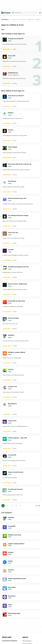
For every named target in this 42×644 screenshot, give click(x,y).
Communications (22, 20)
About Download (27, 641)
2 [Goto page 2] (7, 506)
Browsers (14, 20)
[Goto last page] (38, 506)
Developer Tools (30, 20)
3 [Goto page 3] (12, 506)
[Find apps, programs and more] (25, 13)
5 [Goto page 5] (20, 506)
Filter (4, 30)
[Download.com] (6, 13)
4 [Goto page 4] (16, 506)
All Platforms (6, 20)
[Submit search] (13, 13)
